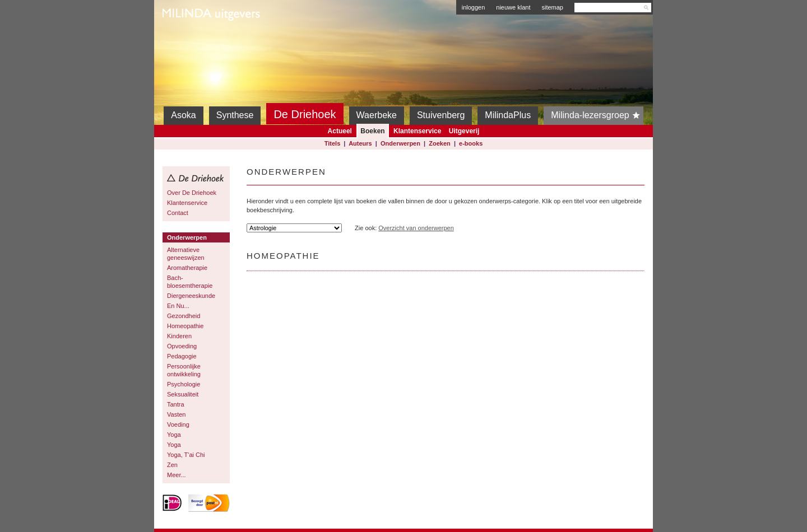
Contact (178, 213)
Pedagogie (182, 356)
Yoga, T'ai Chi (186, 455)
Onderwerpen (400, 143)
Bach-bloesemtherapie (190, 282)
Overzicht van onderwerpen (416, 228)
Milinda (186, 40)
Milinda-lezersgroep (597, 115)
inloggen (474, 7)
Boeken (372, 131)
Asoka (183, 115)
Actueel (340, 131)
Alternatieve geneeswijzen (186, 254)
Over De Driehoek (192, 193)
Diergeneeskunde (191, 296)
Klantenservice (417, 131)
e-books (471, 143)
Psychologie (184, 384)
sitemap (552, 7)
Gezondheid (184, 316)
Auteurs (360, 143)
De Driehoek (305, 114)
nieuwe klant (513, 7)
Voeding (178, 424)
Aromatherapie (187, 268)
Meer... (177, 475)
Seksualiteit (183, 394)
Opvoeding (182, 346)
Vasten (176, 414)
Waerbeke (377, 115)
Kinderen (179, 336)
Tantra (176, 404)
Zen (172, 465)
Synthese (235, 115)
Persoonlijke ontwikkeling (184, 370)
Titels (333, 143)
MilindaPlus (508, 115)
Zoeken (440, 143)
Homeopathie (185, 326)
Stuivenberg (441, 115)
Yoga (174, 435)
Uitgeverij (464, 131)
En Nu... (178, 306)
